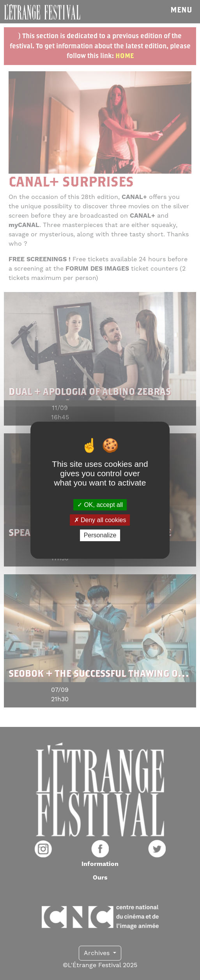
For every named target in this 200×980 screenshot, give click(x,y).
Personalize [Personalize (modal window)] (100, 535)
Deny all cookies (100, 520)
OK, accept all (100, 505)
